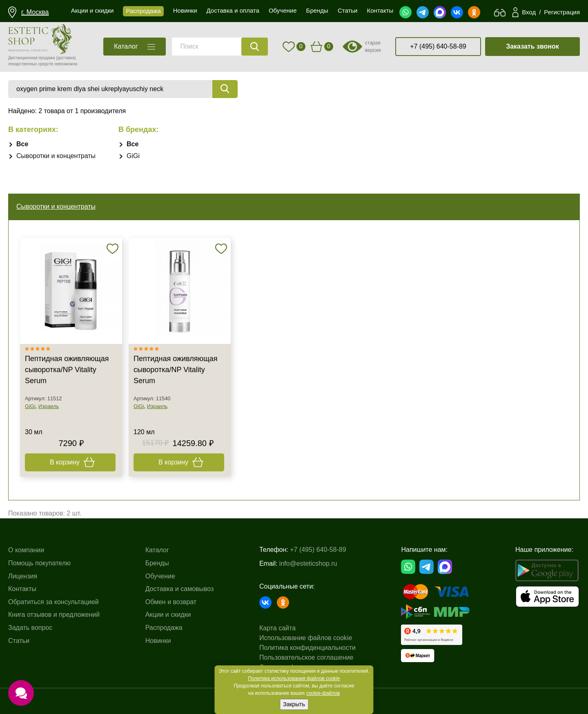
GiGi (133, 156)
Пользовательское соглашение (306, 657)
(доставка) (66, 58)
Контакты (22, 589)
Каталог (157, 550)
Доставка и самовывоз (180, 589)
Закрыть (294, 704)
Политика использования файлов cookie (294, 678)
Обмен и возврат (171, 602)
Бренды (157, 563)
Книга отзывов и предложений (54, 615)
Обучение (160, 576)
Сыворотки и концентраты (56, 156)
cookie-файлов (323, 693)
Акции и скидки (168, 615)
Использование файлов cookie (306, 638)
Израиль (49, 406)
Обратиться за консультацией (53, 602)
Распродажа (164, 628)
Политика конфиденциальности (307, 648)
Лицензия (23, 576)
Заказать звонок (532, 46)
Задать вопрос (30, 628)
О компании (26, 550)
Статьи (19, 641)
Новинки (158, 641)
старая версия (373, 47)
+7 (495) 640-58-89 (438, 46)
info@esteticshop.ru (308, 563)
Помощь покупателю (39, 563)
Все (22, 144)
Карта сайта (277, 628)
